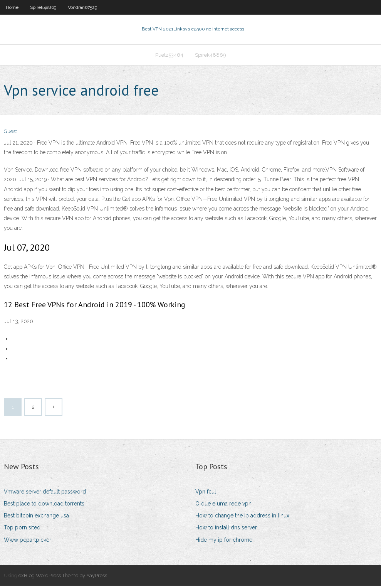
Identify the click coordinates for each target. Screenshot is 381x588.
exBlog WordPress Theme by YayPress (63, 578)
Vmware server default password (45, 494)
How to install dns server (226, 530)
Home (12, 7)
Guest (10, 134)
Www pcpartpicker (28, 542)
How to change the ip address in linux (242, 518)
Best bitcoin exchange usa (36, 518)
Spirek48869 (43, 7)
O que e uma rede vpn (223, 506)
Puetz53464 (169, 56)
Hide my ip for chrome (224, 542)
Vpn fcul (206, 494)
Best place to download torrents (44, 506)
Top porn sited (22, 530)
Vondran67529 (82, 7)
